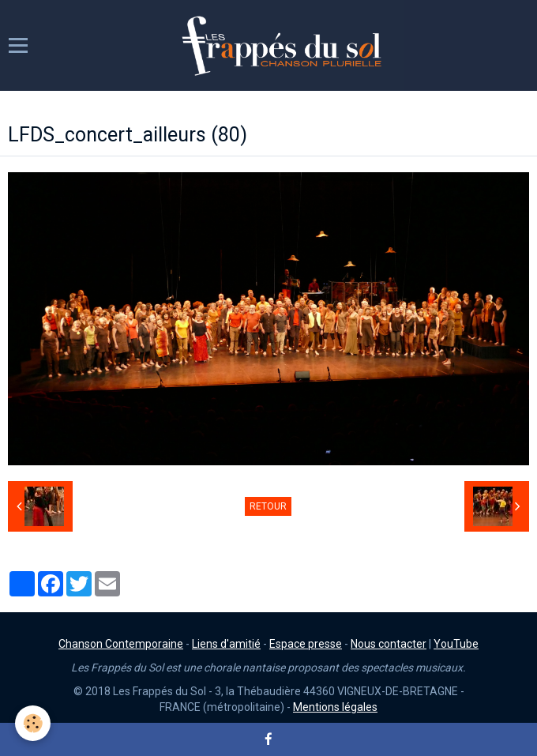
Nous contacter (389, 644)
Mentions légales (335, 707)
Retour (268, 506)
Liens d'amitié (226, 644)
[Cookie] (34, 723)
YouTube (456, 644)
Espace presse (306, 644)
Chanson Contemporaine (121, 644)
